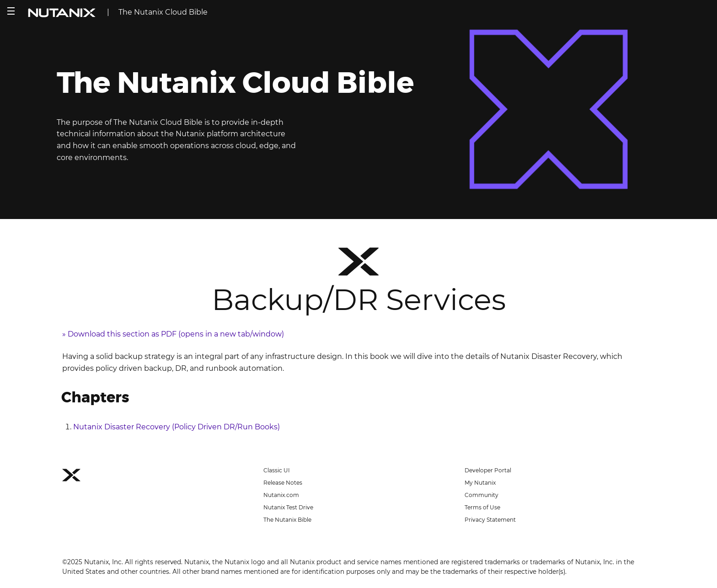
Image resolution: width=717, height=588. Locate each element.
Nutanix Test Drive (288, 507)
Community (482, 495)
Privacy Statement (490, 520)
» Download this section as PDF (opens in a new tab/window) (173, 334)
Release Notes (283, 483)
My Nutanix (480, 483)
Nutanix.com (281, 495)
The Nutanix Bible (287, 520)
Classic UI (277, 470)
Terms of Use (482, 507)
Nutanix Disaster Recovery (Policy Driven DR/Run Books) (177, 427)
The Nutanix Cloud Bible (163, 12)
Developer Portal (488, 470)
